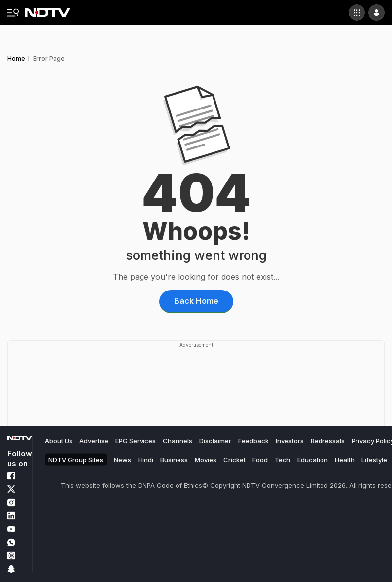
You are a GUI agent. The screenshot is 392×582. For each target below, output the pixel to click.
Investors (290, 441)
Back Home (196, 301)
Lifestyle (374, 459)
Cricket (234, 459)
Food (260, 459)
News (123, 459)
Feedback (253, 441)
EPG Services (136, 441)
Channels (178, 441)
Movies (206, 459)
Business (174, 459)
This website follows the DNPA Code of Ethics (131, 485)
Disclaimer (215, 441)
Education (313, 459)
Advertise (94, 441)
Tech (283, 459)
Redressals (328, 441)
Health (345, 459)
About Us (59, 441)
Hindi (146, 459)
